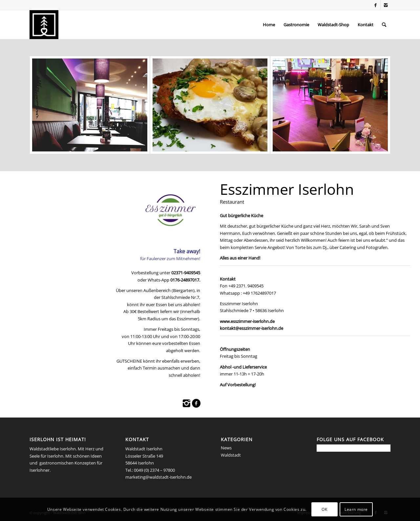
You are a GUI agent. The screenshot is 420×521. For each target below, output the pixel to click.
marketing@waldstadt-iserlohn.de (158, 477)
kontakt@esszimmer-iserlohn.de (252, 328)
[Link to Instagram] (386, 5)
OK (324, 509)
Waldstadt (231, 455)
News (226, 448)
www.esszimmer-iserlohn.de (247, 321)
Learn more (356, 509)
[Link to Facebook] (376, 5)
